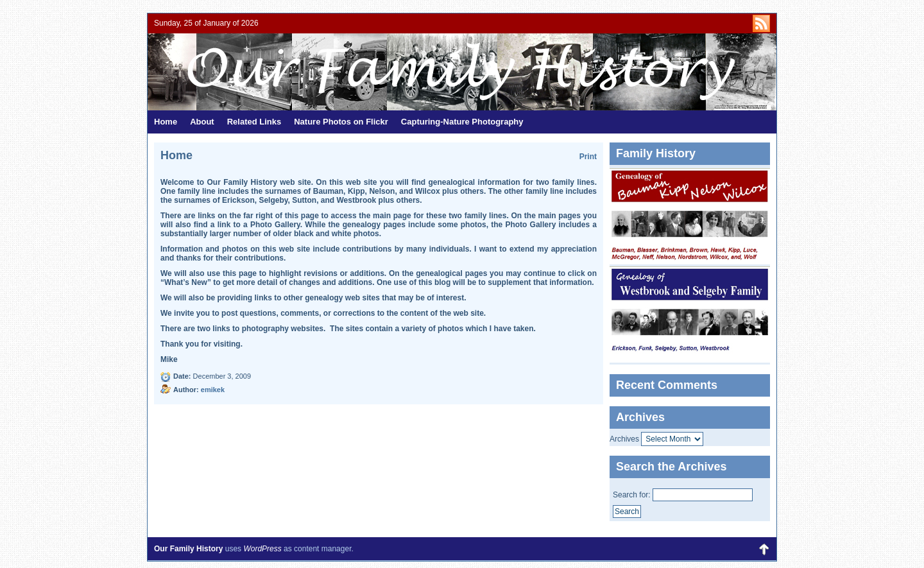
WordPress (262, 549)
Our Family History (305, 72)
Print (588, 157)
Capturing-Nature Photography (462, 122)
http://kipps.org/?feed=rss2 (761, 23)
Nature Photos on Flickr (341, 122)
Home (166, 122)
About (202, 122)
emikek (213, 390)
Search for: (632, 495)
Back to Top (764, 549)
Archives (624, 439)
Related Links (254, 122)
